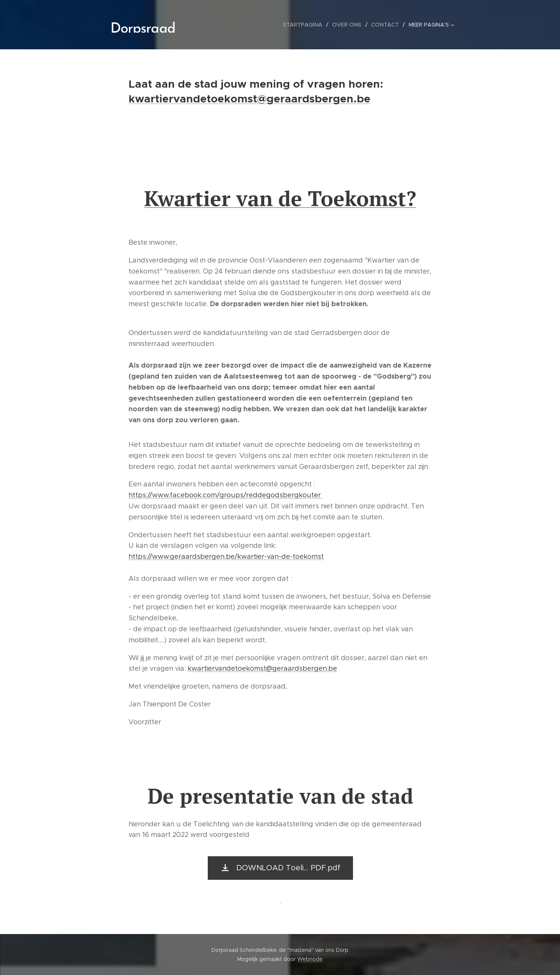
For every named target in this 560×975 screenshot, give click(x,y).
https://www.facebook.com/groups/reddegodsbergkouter (226, 495)
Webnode (310, 959)
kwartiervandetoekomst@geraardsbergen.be (249, 99)
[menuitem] (214, 25)
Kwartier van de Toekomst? (280, 198)
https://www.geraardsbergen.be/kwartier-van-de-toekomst (226, 557)
